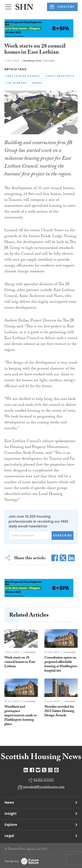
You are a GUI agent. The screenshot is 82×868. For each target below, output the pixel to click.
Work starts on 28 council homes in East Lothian (20, 662)
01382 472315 (44, 780)
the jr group (17, 83)
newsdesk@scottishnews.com (44, 787)
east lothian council (23, 76)
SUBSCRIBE (62, 7)
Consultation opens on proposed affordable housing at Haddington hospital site (61, 664)
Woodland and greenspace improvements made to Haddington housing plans (20, 716)
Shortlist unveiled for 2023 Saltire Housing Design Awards (59, 711)
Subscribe (63, 535)
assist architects (60, 76)
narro (37, 83)
